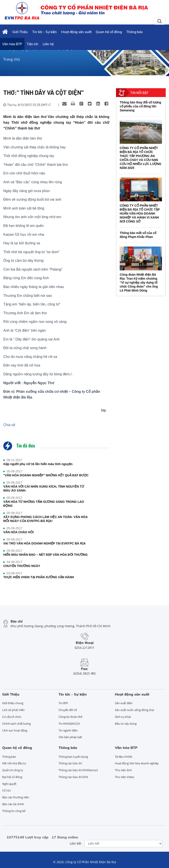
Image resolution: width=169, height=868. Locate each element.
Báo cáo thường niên (16, 797)
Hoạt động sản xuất (76, 32)
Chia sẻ (9, 425)
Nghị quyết (9, 784)
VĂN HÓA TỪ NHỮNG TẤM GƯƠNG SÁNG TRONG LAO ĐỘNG (44, 504)
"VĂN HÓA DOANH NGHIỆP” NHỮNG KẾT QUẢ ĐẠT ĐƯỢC (46, 475)
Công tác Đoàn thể (70, 717)
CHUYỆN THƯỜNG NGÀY (22, 566)
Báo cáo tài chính (13, 804)
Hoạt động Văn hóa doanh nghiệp (137, 763)
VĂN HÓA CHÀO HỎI (18, 532)
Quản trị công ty (13, 770)
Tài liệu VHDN (124, 757)
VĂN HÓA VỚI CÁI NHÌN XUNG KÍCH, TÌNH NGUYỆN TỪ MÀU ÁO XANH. (44, 488)
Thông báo (135, 32)
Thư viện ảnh (123, 770)
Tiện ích (32, 44)
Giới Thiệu (20, 32)
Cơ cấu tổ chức (12, 717)
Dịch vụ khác (123, 717)
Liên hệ (48, 44)
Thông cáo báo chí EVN (73, 777)
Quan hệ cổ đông (109, 32)
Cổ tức (6, 790)
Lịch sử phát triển (13, 710)
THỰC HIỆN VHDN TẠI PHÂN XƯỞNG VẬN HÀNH (39, 577)
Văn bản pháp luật (70, 737)
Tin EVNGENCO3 (69, 724)
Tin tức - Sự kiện (44, 32)
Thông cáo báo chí (70, 763)
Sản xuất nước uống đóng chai (134, 710)
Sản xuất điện (124, 703)
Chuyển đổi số (68, 710)
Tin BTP (63, 703)
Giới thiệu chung (13, 703)
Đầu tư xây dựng (126, 724)
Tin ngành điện (68, 730)
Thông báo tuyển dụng (73, 757)
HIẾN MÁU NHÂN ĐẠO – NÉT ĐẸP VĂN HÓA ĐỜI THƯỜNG (45, 555)
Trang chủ (12, 59)
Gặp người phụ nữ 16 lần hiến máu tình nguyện (38, 464)
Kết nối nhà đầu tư (14, 763)
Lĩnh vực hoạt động (15, 730)
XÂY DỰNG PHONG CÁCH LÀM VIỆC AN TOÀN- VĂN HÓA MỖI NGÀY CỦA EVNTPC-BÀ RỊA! (45, 519)
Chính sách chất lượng (17, 724)
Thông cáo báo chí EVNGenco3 (78, 770)
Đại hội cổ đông (12, 777)
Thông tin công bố (14, 811)
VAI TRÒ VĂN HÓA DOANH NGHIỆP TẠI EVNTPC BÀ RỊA (44, 543)
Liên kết (75, 843)
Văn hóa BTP (12, 44)
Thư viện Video (125, 777)
